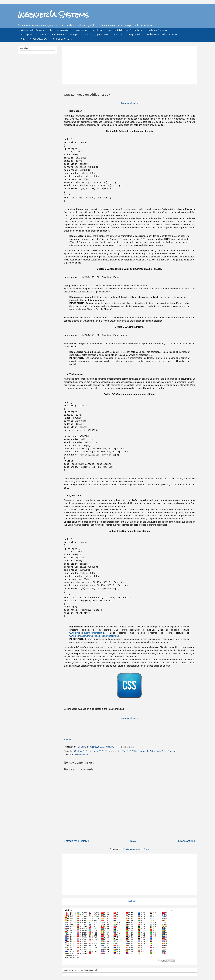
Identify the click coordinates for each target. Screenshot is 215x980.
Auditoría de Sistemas (62, 39)
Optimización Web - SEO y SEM (34, 39)
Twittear (68, 740)
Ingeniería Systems (53, 15)
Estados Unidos (82, 755)
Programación (135, 35)
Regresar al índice (129, 103)
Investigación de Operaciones (34, 35)
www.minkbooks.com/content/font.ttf (87, 633)
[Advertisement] (130, 64)
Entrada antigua (186, 841)
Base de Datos (58, 35)
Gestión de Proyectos (157, 30)
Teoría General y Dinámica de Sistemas (163, 35)
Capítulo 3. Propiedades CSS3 (89, 751)
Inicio (133, 841)
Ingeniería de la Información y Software (125, 30)
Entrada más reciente (76, 841)
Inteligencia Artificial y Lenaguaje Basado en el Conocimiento (97, 35)
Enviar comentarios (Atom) (136, 849)
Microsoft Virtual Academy (32, 30)
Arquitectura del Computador (89, 30)
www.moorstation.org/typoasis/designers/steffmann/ (94, 636)
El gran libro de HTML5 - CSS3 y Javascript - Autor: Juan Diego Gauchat (141, 751)
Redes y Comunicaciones (60, 30)
